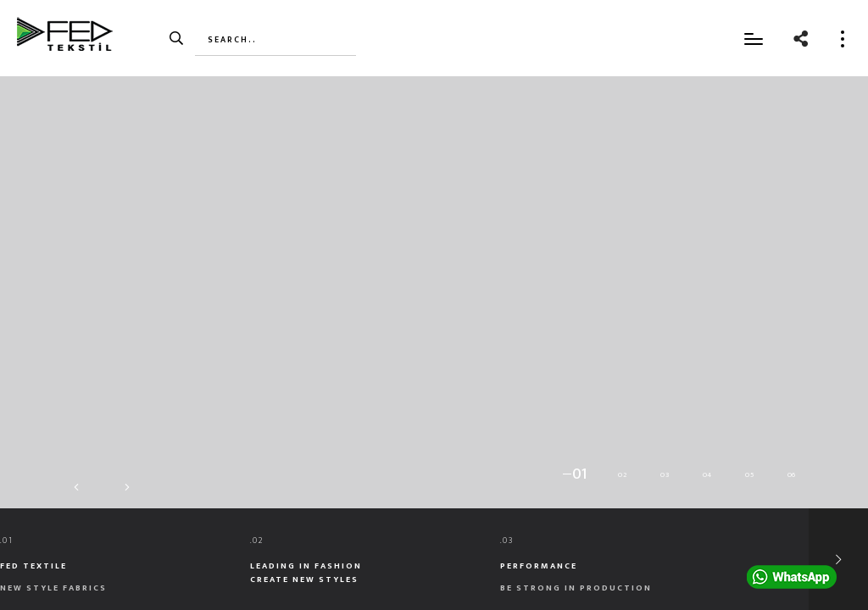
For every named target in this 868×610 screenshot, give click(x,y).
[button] (576, 474)
